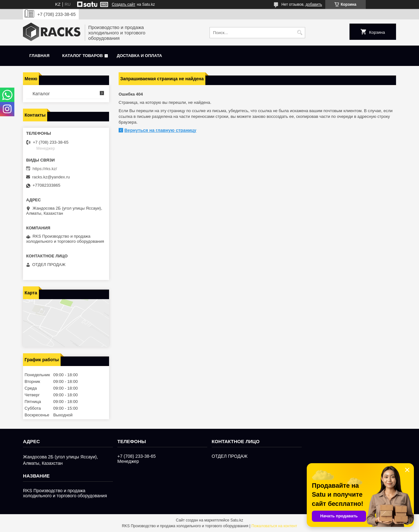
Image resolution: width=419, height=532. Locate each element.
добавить (314, 4)
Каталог (41, 93)
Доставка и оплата (139, 56)
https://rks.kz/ (45, 169)
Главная (39, 56)
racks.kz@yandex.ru (51, 177)
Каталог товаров (82, 56)
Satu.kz (237, 520)
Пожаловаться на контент (274, 526)
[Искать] (300, 33)
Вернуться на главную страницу (160, 130)
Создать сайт (123, 4)
